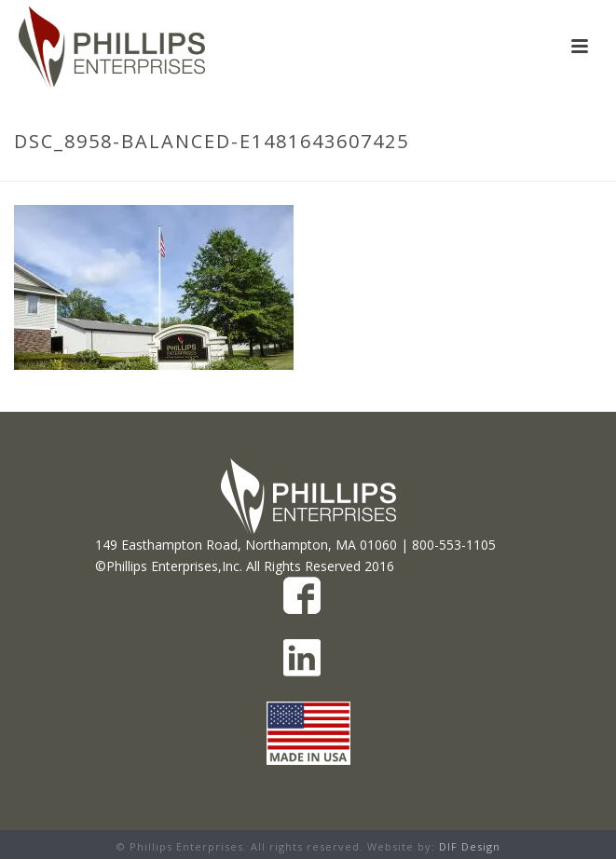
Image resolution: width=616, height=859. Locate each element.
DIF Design (470, 846)
